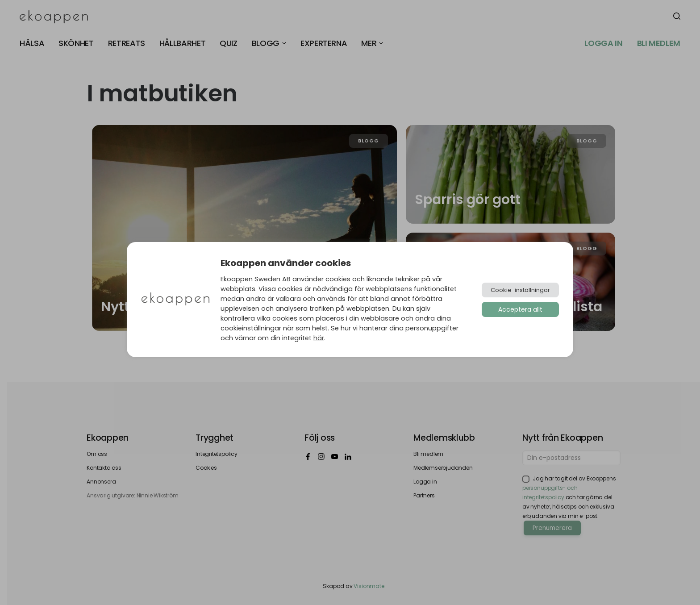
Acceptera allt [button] (520, 309)
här (319, 338)
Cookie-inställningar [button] (520, 290)
